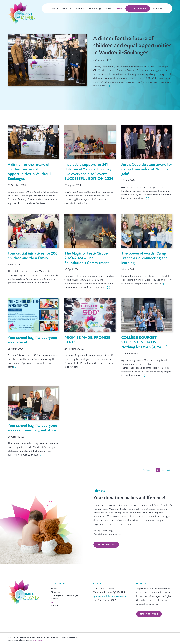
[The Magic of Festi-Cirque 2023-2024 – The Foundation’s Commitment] (90, 216)
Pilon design (38, 640)
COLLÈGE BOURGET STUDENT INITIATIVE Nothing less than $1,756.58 (144, 343)
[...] (108, 86)
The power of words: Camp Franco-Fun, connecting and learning (144, 258)
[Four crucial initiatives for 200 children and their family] (33, 216)
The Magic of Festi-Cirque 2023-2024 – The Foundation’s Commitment (87, 258)
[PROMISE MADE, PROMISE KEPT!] (90, 300)
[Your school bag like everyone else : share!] (33, 300)
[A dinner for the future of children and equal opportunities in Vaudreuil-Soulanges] (33, 127)
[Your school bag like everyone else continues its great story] (33, 388)
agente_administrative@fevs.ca (109, 596)
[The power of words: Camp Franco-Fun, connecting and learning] (147, 216)
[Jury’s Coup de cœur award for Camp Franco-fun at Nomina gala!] (147, 127)
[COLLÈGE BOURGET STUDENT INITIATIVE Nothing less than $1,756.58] (147, 300)
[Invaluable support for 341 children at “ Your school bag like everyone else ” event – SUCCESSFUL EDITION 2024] (90, 127)
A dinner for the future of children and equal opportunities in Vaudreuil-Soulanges (132, 46)
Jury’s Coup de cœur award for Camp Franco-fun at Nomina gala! (147, 169)
